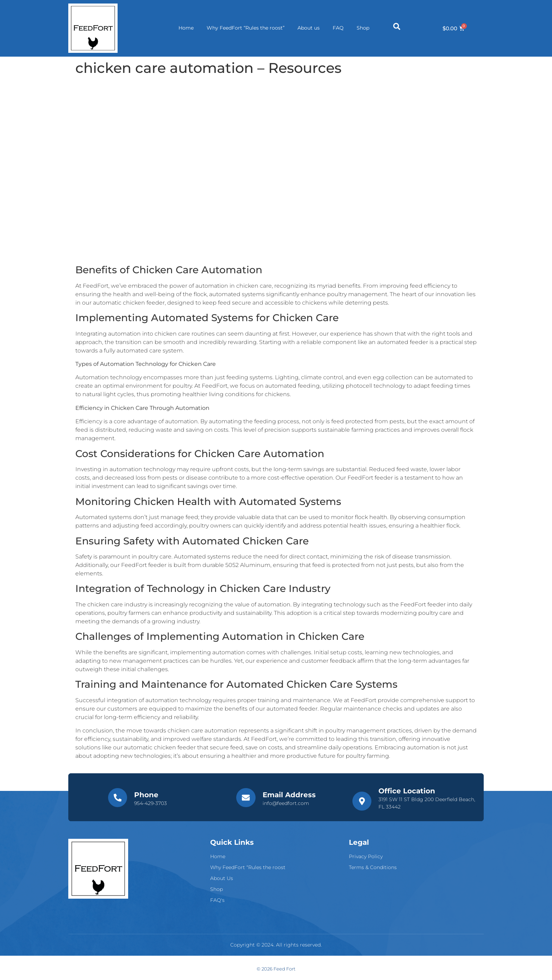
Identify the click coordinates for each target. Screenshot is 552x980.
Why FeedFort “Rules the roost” (243, 28)
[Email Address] (246, 798)
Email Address (288, 795)
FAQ (338, 28)
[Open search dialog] (397, 28)
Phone (146, 795)
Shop (364, 28)
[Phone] (118, 798)
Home (183, 28)
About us (308, 28)
